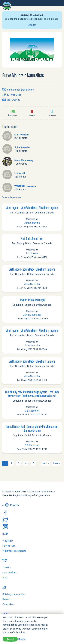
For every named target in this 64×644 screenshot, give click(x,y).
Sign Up (32, 25)
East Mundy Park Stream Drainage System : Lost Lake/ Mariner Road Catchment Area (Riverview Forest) (32, 394)
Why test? (8, 541)
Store (5, 578)
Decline (22, 639)
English (12, 505)
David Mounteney (24, 160)
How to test (9, 546)
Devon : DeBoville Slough (32, 300)
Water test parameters (14, 551)
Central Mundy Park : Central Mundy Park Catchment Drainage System (32, 428)
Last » (57, 463)
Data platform (10, 573)
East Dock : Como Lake (32, 238)
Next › (46, 463)
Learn (5, 534)
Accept (10, 639)
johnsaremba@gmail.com (18, 90)
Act (4, 587)
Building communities (14, 594)
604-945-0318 (12, 95)
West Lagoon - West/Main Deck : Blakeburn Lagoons (32, 208)
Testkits (7, 568)
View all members (12, 197)
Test (5, 560)
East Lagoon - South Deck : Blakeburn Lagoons (32, 269)
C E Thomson (22, 135)
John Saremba (22, 147)
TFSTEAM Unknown (25, 186)
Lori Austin (20, 173)
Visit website (11, 100)
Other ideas (8, 604)
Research (7, 599)
